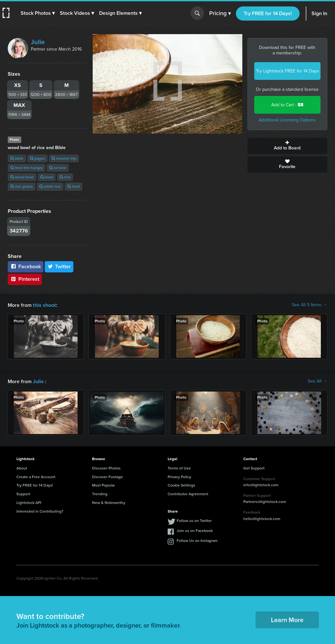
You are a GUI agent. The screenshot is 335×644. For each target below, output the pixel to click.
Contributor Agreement (188, 493)
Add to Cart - (287, 105)
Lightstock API (29, 502)
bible (17, 158)
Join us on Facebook (195, 530)
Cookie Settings (181, 485)
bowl (47, 177)
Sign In (319, 13)
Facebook (26, 266)
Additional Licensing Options (287, 120)
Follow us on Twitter (194, 520)
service (58, 168)
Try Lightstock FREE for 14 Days (287, 71)
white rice (50, 186)
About (22, 468)
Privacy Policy (179, 476)
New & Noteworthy (109, 502)
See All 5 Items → (310, 305)
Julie (38, 42)
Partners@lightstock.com (265, 501)
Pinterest (25, 279)
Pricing (220, 14)
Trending (100, 493)
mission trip (64, 158)
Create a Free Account (36, 476)
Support (23, 493)
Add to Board (287, 146)
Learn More (287, 619)
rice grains (22, 186)
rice (65, 177)
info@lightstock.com (261, 484)
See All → (317, 381)
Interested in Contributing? (40, 511)
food (74, 186)
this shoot (44, 305)
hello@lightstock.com (262, 518)
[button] (38, 13)
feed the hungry (27, 168)
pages (37, 158)
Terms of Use (179, 468)
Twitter (59, 266)
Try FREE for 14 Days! (268, 13)
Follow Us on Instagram (197, 540)
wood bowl (22, 177)
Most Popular (103, 485)
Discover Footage (107, 476)
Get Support (254, 468)
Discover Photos (106, 468)
